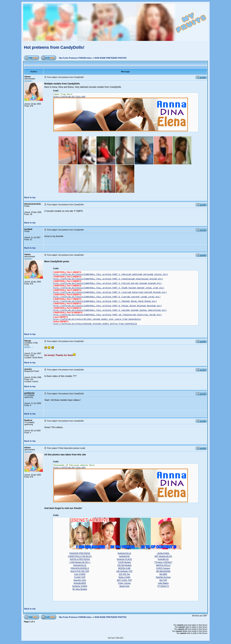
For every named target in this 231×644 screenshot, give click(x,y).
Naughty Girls (80, 580)
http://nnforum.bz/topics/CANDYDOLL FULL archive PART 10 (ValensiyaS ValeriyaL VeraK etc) (108, 315)
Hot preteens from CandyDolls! (54, 47)
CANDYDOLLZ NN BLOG (80, 556)
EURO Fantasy (163, 568)
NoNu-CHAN (124, 577)
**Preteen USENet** (163, 562)
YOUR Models (124, 562)
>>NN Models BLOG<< (80, 562)
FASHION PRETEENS (80, 553)
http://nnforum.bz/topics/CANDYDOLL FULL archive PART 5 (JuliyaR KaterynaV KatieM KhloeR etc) (110, 292)
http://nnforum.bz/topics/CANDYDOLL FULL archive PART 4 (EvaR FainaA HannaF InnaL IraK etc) (109, 288)
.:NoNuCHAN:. (163, 553)
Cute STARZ (80, 574)
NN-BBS (163, 574)
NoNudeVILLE (80, 565)
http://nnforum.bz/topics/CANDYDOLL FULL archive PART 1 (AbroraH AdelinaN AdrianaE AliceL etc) (111, 274)
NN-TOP (163, 580)
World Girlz (124, 586)
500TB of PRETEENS (80, 559)
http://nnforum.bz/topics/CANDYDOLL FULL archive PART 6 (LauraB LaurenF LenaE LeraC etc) (107, 297)
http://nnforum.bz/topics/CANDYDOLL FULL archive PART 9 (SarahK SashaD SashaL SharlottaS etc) (110, 310)
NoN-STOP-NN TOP (80, 571)
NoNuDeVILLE (124, 553)
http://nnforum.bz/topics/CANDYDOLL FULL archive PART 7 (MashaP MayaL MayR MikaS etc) (105, 301)
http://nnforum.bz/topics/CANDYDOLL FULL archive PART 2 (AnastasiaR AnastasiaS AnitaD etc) (108, 279)
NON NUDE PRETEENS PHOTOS (111, 58)
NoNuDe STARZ (80, 586)
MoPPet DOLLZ (163, 565)
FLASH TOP (80, 577)
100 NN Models (124, 565)
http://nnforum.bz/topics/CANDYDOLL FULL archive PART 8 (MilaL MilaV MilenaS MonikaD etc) (108, 306)
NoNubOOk (124, 556)
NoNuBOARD (80, 583)
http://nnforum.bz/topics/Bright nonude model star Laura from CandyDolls (97, 319)
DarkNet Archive (163, 577)
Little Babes (163, 583)
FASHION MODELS (80, 568)
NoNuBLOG (163, 559)
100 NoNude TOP (124, 571)
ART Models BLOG (163, 556)
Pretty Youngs (124, 583)
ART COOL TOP (124, 580)
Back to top (30, 197)
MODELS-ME (124, 568)
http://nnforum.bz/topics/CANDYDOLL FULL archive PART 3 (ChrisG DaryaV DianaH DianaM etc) (108, 283)
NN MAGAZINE (163, 571)
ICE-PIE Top (124, 574)
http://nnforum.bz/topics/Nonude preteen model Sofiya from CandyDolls (95, 324)
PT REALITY (163, 586)
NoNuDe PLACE (124, 559)
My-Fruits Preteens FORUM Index (75, 58)
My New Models (80, 589)
